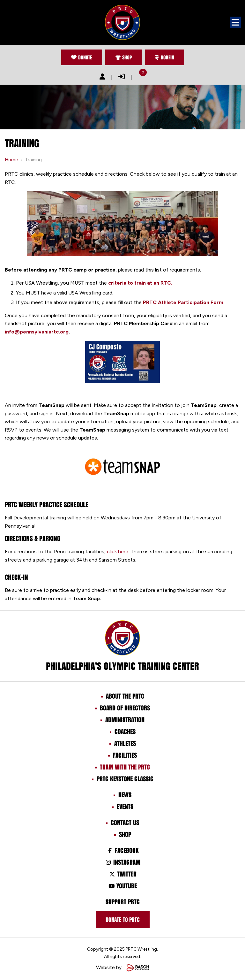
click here (118, 551)
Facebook (122, 850)
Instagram (122, 862)
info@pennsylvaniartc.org (37, 332)
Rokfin (165, 57)
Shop (124, 57)
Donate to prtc (123, 920)
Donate (82, 57)
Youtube (122, 886)
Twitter (122, 874)
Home (11, 160)
